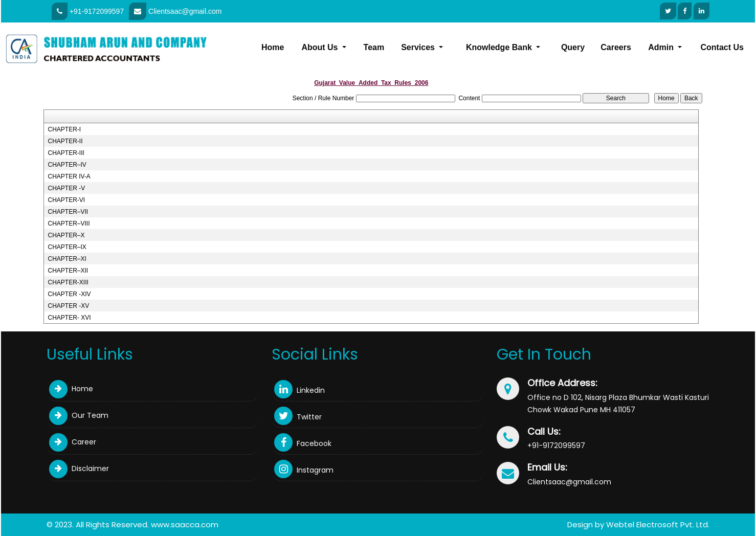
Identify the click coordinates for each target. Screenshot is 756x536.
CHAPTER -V (66, 188)
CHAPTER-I (64, 129)
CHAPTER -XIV (69, 294)
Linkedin (299, 390)
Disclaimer (79, 468)
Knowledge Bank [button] (500, 47)
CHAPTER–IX (67, 247)
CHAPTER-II (65, 141)
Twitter (298, 417)
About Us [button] (321, 47)
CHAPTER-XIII (68, 282)
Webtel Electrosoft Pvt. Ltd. (658, 524)
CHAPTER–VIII (69, 224)
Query (573, 47)
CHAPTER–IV (67, 165)
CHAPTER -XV (68, 306)
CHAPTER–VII (68, 212)
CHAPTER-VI (66, 200)
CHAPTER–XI (67, 259)
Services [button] (419, 47)
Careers (616, 47)
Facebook (303, 443)
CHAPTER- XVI (69, 318)
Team (374, 47)
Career (73, 442)
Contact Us (722, 47)
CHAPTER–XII (68, 271)
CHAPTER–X (66, 235)
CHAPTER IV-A (69, 176)
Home (273, 47)
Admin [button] (662, 47)
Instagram (304, 470)
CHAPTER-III (66, 153)
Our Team (79, 415)
